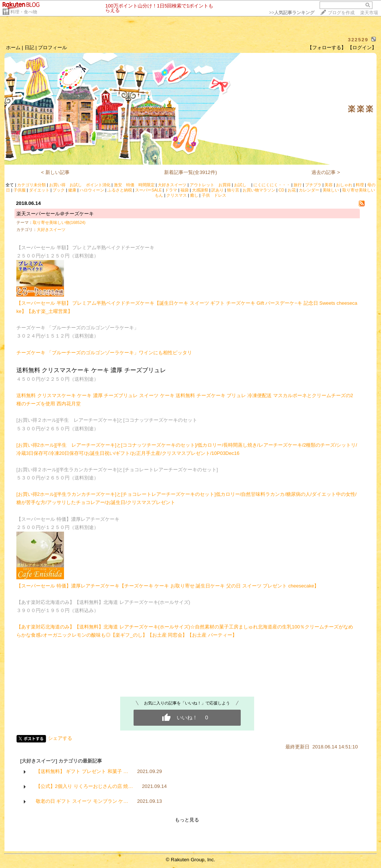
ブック (59, 190)
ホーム (13, 47)
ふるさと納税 (120, 190)
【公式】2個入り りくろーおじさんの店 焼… (84, 786)
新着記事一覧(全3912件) (191, 172)
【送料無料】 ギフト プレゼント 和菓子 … (82, 771)
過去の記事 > (326, 172)
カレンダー (309, 190)
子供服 (20, 190)
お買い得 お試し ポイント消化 (80, 185)
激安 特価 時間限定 (134, 185)
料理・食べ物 (24, 12)
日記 (29, 47)
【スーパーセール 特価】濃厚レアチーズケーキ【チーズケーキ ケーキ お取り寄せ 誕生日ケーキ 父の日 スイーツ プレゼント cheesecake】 (168, 586)
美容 (329, 185)
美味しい (331, 190)
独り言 (233, 190)
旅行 (298, 185)
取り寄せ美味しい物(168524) (59, 222)
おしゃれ (344, 185)
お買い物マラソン (259, 190)
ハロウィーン (92, 190)
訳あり (217, 190)
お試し (242, 185)
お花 (292, 190)
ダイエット (39, 190)
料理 (360, 185)
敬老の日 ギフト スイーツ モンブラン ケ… (82, 801)
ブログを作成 (341, 13)
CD (281, 190)
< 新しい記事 (55, 172)
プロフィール (52, 47)
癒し (194, 195)
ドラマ (171, 190)
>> (292, 13)
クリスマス (177, 195)
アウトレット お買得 (210, 185)
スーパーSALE (148, 190)
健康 (72, 190)
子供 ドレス (214, 195)
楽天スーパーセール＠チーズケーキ (55, 214)
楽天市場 (369, 13)
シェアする (60, 738)
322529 (358, 40)
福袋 (185, 190)
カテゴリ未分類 (31, 185)
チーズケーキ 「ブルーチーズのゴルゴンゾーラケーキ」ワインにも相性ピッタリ (104, 353)
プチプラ (313, 185)
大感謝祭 (200, 190)
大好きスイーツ (172, 185)
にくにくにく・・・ (272, 185)
